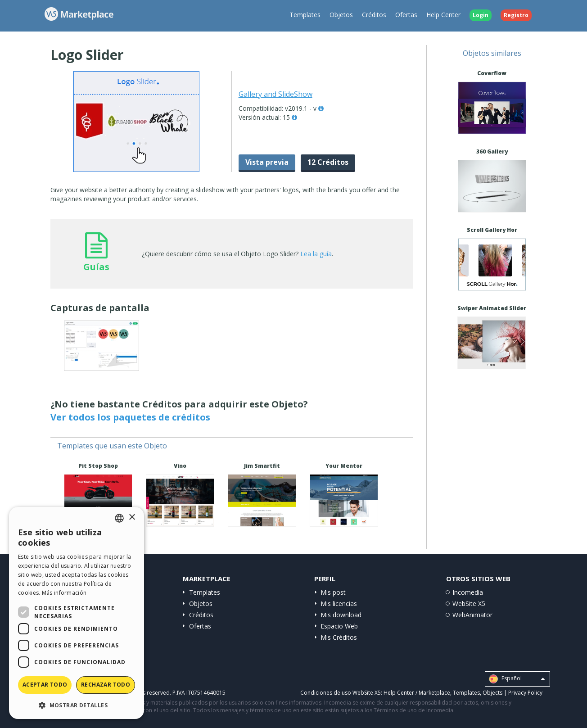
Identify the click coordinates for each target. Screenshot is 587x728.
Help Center (443, 15)
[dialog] (77, 613)
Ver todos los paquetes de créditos (130, 417)
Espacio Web (339, 626)
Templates (305, 15)
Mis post (333, 592)
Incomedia (468, 592)
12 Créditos (328, 162)
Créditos (374, 15)
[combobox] (119, 518)
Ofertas (406, 15)
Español (517, 679)
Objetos (341, 15)
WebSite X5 (469, 604)
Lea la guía (316, 254)
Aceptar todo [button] (45, 685)
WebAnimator (472, 615)
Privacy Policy (525, 693)
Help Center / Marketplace (417, 693)
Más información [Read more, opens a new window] (64, 593)
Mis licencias (339, 604)
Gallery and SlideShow (275, 94)
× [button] (132, 518)
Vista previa (267, 162)
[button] (77, 705)
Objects (492, 693)
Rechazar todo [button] (106, 685)
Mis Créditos (339, 637)
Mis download (341, 615)
